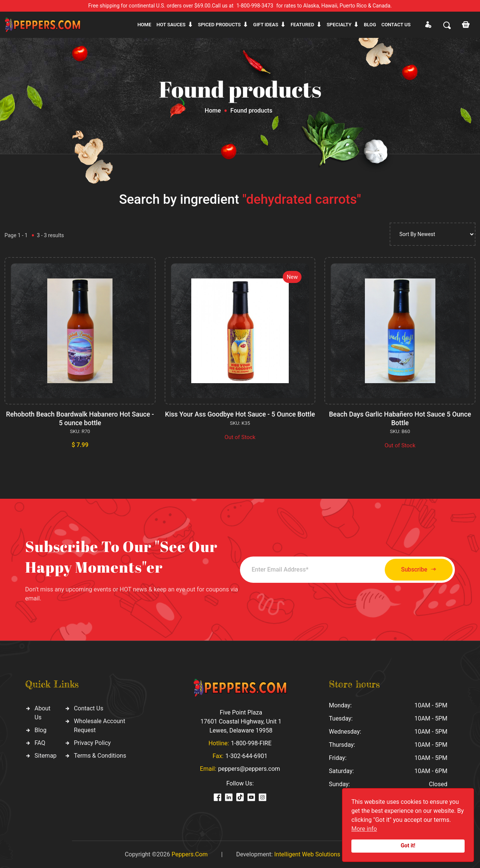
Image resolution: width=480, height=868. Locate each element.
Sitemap (46, 755)
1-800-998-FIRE (251, 743)
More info (364, 829)
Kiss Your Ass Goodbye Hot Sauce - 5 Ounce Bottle (240, 418)
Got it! (408, 846)
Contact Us (89, 708)
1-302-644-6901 (246, 756)
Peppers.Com (189, 854)
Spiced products (219, 25)
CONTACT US (396, 25)
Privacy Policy (92, 742)
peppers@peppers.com (249, 768)
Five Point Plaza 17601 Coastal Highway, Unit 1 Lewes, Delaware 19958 (241, 721)
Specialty (339, 25)
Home (144, 25)
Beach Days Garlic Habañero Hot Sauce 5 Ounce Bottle (400, 418)
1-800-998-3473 (255, 6)
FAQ (40, 742)
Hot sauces (171, 25)
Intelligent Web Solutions (307, 854)
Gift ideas (266, 25)
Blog (370, 25)
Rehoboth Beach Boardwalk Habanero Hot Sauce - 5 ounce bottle (80, 418)
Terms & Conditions (100, 755)
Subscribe (413, 569)
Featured (302, 25)
